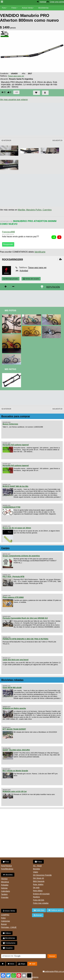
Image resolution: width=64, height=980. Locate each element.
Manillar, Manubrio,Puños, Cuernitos (35, 210)
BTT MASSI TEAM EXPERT (14, 729)
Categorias (5, 921)
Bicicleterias (9, 938)
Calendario (5, 891)
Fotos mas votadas (41, 903)
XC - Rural (37, 866)
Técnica (4, 879)
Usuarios (8, 948)
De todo (36, 888)
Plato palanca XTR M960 (13, 597)
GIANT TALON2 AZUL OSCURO (16, 750)
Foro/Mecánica (7, 869)
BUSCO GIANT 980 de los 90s (15, 486)
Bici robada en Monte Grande (15, 771)
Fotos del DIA (39, 900)
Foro (4, 8)
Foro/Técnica (6, 866)
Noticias (4, 888)
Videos (18, 13)
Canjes (5, 548)
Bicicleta (8, 875)
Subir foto (39, 910)
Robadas (5, 885)
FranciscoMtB (8, 232)
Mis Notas (10, 369)
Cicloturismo (9, 943)
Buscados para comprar (16, 416)
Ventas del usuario (31, 279)
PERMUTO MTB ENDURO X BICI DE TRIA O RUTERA (25, 639)
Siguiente (57, 141)
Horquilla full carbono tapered (16, 445)
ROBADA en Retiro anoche (14, 708)
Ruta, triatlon (38, 884)
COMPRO (5, 915)
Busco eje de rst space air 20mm (17, 528)
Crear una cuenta (57, 2)
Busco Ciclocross (10, 424)
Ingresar (43, 2)
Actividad (24, 271)
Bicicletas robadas (12, 680)
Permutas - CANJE (9, 927)
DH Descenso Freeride (42, 875)
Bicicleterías (43, 8)
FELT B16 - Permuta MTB (13, 577)
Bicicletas (6, 13)
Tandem (4, 894)
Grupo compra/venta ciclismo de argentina (21, 556)
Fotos (14, 8)
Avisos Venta (27, 8)
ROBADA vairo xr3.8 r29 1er (15, 791)
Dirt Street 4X (39, 878)
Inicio (11, 964)
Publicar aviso (55, 910)
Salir (32, 964)
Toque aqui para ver (16, 76)
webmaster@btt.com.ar (53, 971)
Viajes (36, 872)
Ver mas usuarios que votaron (14, 100)
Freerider (5, 897)
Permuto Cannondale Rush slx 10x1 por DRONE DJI (25, 618)
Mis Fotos (10, 311)
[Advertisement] (32, 298)
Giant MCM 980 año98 (12, 688)
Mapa (22, 964)
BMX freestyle (39, 881)
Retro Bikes (38, 891)
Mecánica (5, 882)
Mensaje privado (11, 279)
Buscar (4, 924)
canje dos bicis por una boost (16, 660)
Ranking (36, 897)
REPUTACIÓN (53, 287)
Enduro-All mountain (41, 894)
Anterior (6, 141)
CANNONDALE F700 (11, 507)
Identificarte (40, 252)
